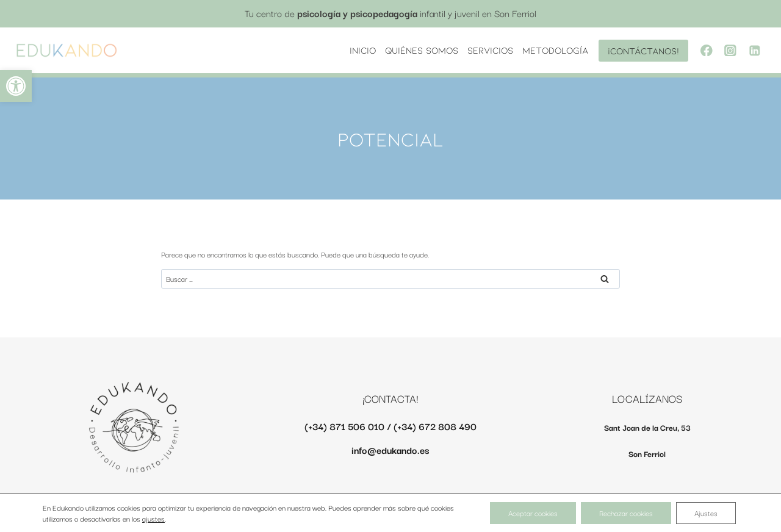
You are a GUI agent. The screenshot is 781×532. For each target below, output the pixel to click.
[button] (16, 86)
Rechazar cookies (626, 513)
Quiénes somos (422, 50)
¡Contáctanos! (643, 51)
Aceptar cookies (533, 513)
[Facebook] (706, 50)
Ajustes (706, 513)
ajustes (153, 519)
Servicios (490, 50)
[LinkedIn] (754, 50)
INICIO (363, 50)
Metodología (555, 50)
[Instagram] (731, 50)
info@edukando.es (390, 450)
